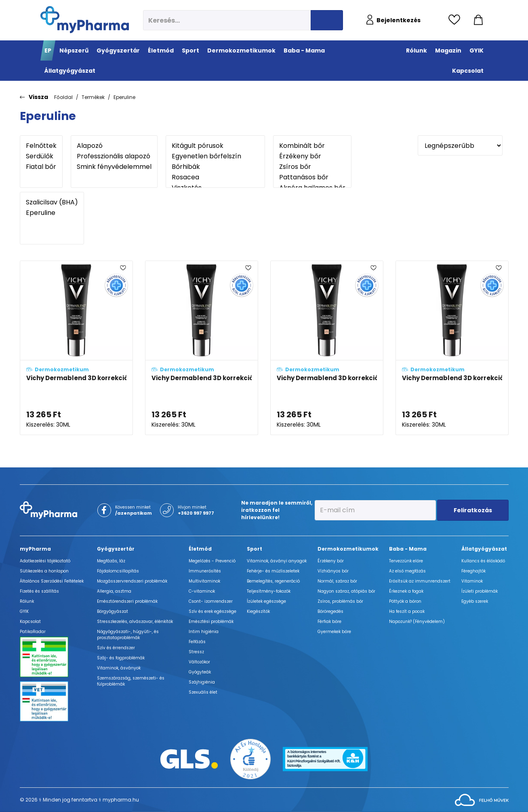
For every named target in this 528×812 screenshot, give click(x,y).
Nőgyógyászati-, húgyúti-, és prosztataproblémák (128, 635)
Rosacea (215, 177)
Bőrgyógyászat (113, 611)
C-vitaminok (202, 591)
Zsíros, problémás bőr (340, 601)
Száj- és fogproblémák (121, 658)
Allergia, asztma (114, 591)
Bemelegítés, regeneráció (273, 581)
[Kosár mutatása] (478, 20)
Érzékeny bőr (312, 156)
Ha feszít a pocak (407, 611)
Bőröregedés (330, 611)
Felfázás (197, 642)
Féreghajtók (473, 571)
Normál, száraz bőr (337, 581)
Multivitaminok (204, 581)
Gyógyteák (200, 672)
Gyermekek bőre (334, 632)
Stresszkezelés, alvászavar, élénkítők (135, 622)
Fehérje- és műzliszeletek (273, 571)
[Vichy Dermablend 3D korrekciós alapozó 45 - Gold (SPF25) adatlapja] (76, 348)
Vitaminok (472, 581)
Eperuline (124, 97)
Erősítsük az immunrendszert (420, 581)
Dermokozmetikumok (348, 549)
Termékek (93, 97)
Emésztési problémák (211, 622)
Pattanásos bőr (312, 177)
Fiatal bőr (41, 167)
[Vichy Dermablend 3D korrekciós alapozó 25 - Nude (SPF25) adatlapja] (327, 348)
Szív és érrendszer (116, 648)
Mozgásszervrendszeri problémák (132, 581)
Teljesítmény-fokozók (269, 591)
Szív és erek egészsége (212, 611)
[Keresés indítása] (327, 20)
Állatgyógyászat (484, 549)
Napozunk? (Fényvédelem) (417, 622)
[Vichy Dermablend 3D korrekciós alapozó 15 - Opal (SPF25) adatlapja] (202, 348)
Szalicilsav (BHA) (52, 202)
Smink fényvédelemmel (114, 167)
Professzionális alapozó (114, 156)
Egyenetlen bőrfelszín (215, 156)
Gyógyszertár (116, 549)
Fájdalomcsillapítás (118, 571)
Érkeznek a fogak (406, 591)
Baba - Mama (408, 549)
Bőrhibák (215, 167)
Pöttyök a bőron (405, 601)
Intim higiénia (204, 632)
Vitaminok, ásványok (119, 668)
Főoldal (63, 97)
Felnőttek (41, 146)
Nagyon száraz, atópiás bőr (346, 591)
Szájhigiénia (202, 682)
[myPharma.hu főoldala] (85, 20)
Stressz (196, 652)
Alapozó (114, 146)
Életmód (200, 549)
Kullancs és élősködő (483, 561)
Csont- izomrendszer (211, 601)
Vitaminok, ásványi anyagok (277, 561)
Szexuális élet (203, 692)
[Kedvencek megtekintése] (456, 20)
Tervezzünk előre (406, 561)
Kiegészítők (258, 611)
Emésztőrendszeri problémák (127, 601)
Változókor (199, 662)
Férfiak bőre (329, 622)
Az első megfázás (407, 571)
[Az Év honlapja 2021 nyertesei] (250, 758)
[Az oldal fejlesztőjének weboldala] (482, 799)
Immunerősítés (205, 571)
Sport (255, 549)
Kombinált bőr (312, 146)
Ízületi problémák (480, 591)
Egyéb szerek (475, 601)
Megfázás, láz (111, 561)
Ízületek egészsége (266, 601)
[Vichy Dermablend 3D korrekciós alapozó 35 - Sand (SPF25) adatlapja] (452, 348)
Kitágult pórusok (215, 146)
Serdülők (41, 156)
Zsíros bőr (312, 167)
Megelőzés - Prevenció (212, 561)
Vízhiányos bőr (333, 571)
